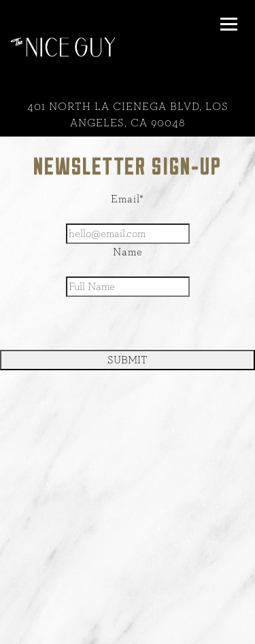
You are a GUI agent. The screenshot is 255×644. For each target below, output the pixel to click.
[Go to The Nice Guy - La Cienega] (128, 115)
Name (128, 252)
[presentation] (128, 323)
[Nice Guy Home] (63, 47)
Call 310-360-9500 (128, 600)
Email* (128, 199)
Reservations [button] (128, 629)
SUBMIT (128, 360)
